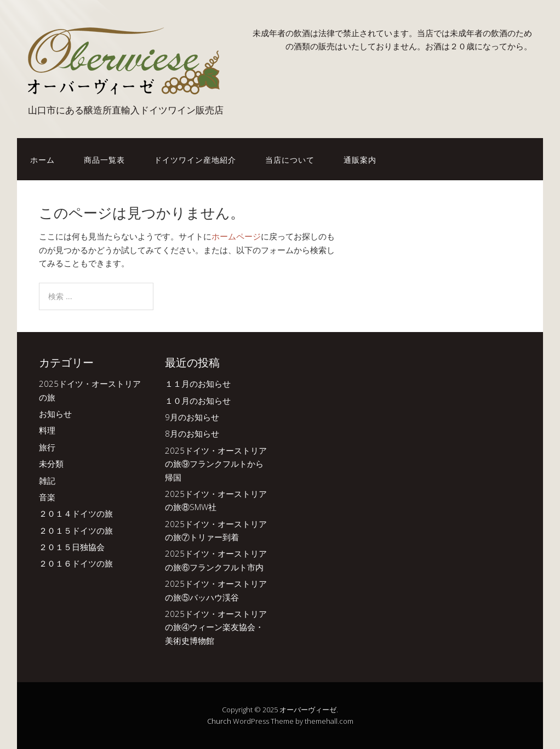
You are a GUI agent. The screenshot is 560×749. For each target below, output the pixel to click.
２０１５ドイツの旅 (76, 530)
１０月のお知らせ (198, 401)
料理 (47, 430)
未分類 (51, 464)
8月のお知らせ (192, 433)
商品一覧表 (104, 159)
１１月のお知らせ (198, 384)
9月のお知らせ (192, 417)
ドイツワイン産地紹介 (195, 159)
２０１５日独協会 (72, 547)
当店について (290, 159)
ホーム (42, 159)
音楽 (47, 497)
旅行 (47, 447)
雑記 (47, 481)
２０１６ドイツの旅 (76, 563)
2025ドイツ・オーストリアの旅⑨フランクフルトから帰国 (216, 464)
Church (219, 721)
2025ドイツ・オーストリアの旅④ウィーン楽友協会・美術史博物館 (216, 627)
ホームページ (236, 236)
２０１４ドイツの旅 (76, 513)
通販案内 (360, 159)
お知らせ (55, 414)
